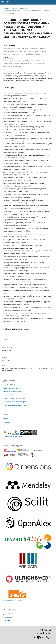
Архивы (15, 9)
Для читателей (9, 614)
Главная (6, 9)
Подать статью (9, 385)
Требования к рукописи (13, 388)
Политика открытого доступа (15, 402)
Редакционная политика (13, 391)
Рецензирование (10, 395)
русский (7, 422)
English (6, 419)
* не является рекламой (13, 436)
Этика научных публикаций (14, 398)
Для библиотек (9, 621)
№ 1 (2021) (24, 9)
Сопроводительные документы (16, 405)
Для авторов (8, 617)
